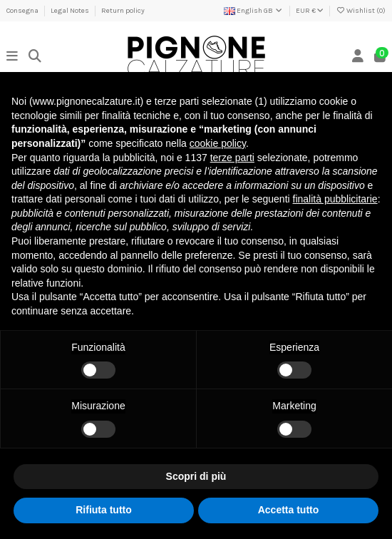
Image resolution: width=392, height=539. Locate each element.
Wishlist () (361, 11)
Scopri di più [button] (196, 476)
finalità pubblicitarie (335, 199)
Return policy (123, 11)
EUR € (310, 11)
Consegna (23, 11)
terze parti (232, 158)
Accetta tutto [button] (289, 510)
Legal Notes (71, 11)
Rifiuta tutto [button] (104, 510)
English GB (254, 11)
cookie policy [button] (218, 143)
